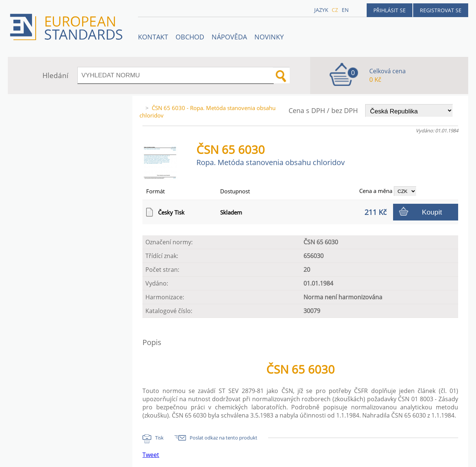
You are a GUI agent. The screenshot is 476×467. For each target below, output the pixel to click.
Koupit (432, 212)
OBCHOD (190, 37)
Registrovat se (441, 10)
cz (335, 10)
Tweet (151, 455)
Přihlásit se (390, 10)
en (345, 10)
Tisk (159, 438)
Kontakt (153, 37)
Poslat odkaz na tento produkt (223, 438)
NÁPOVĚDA (229, 37)
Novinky (269, 37)
